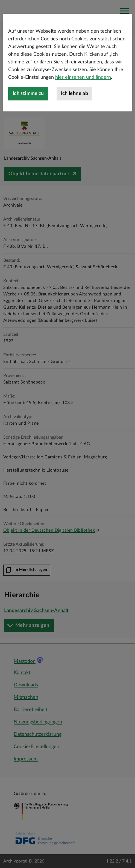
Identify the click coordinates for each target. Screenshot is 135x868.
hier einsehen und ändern (83, 100)
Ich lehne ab (74, 117)
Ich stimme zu (28, 117)
